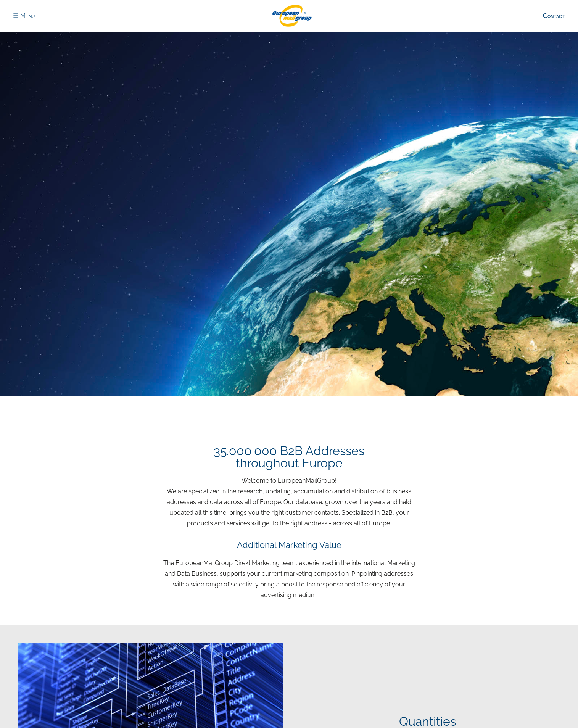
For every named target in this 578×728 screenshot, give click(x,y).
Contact (554, 16)
